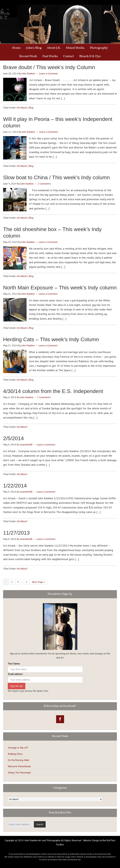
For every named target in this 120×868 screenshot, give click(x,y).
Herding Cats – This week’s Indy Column (51, 339)
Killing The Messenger (19, 772)
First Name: (14, 664)
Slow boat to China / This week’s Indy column (56, 177)
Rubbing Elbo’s (15, 754)
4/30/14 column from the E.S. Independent (53, 391)
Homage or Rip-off (18, 748)
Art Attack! (22, 108)
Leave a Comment (48, 73)
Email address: (15, 674)
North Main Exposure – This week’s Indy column (60, 288)
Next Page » (38, 582)
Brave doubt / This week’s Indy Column (49, 67)
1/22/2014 (15, 486)
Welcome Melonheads (19, 766)
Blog (31, 108)
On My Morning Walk (18, 760)
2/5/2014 (13, 438)
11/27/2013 (16, 533)
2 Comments (44, 184)
